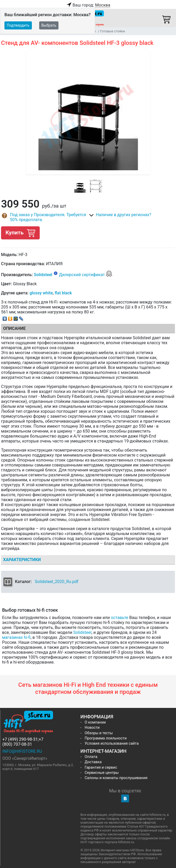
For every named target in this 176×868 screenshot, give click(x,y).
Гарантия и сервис (101, 767)
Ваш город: (88, 5)
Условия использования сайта (112, 743)
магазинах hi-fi (16, 637)
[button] (45, 217)
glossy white (41, 293)
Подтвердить (18, 25)
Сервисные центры (102, 773)
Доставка (93, 762)
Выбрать (49, 25)
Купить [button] (20, 233)
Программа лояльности (106, 738)
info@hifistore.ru (22, 751)
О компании (95, 722)
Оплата (91, 757)
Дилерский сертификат (86, 275)
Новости (92, 728)
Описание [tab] (14, 328)
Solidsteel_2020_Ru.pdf (57, 582)
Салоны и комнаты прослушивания (116, 778)
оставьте (119, 618)
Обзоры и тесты (99, 733)
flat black (63, 293)
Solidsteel (43, 275)
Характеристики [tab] (22, 560)
